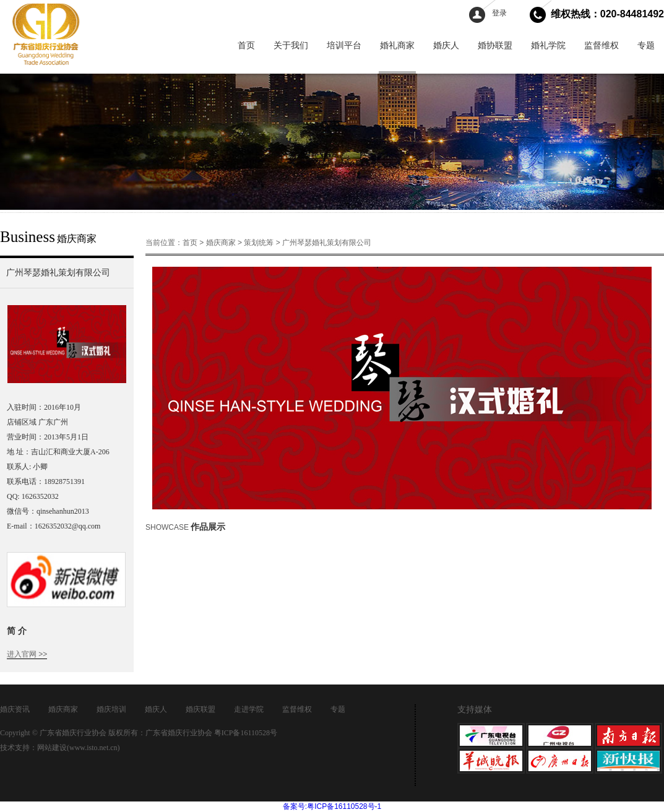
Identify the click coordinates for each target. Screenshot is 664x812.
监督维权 (601, 45)
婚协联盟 (495, 45)
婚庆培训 (111, 709)
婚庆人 (446, 45)
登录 (499, 13)
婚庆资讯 (15, 709)
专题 (646, 45)
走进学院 (249, 709)
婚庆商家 (221, 243)
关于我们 (291, 45)
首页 (246, 45)
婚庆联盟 (200, 709)
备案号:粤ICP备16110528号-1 (332, 806)
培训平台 (344, 45)
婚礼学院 (548, 45)
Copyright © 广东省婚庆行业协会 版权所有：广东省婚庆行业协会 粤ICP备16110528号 (139, 733)
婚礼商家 (397, 45)
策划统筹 (259, 243)
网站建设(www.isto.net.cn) (79, 748)
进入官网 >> (27, 654)
